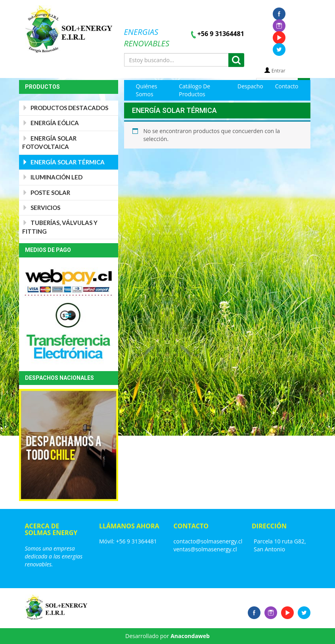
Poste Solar (46, 192)
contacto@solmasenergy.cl (208, 541)
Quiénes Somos (147, 90)
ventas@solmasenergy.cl (205, 549)
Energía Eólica (51, 123)
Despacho (250, 86)
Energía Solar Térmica (63, 162)
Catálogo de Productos (194, 90)
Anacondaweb (190, 636)
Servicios (41, 208)
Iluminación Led (52, 177)
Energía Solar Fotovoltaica (49, 142)
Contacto (287, 86)
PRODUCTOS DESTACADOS (65, 108)
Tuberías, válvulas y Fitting (60, 227)
